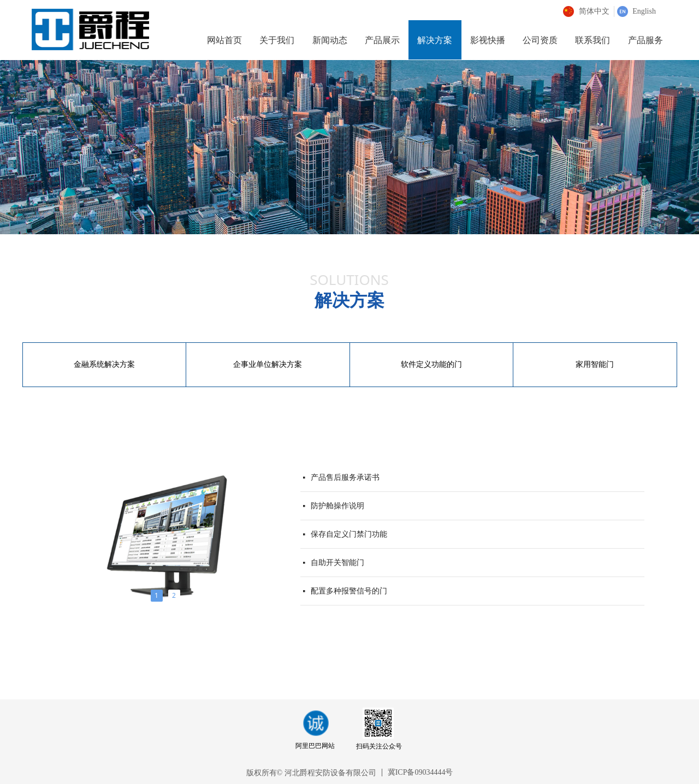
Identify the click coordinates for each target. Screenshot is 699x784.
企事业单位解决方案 (268, 364)
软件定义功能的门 (431, 364)
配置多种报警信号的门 (349, 592)
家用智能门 (595, 364)
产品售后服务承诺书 (345, 478)
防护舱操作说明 (337, 506)
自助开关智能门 (337, 563)
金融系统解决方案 (104, 364)
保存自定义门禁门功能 (349, 535)
